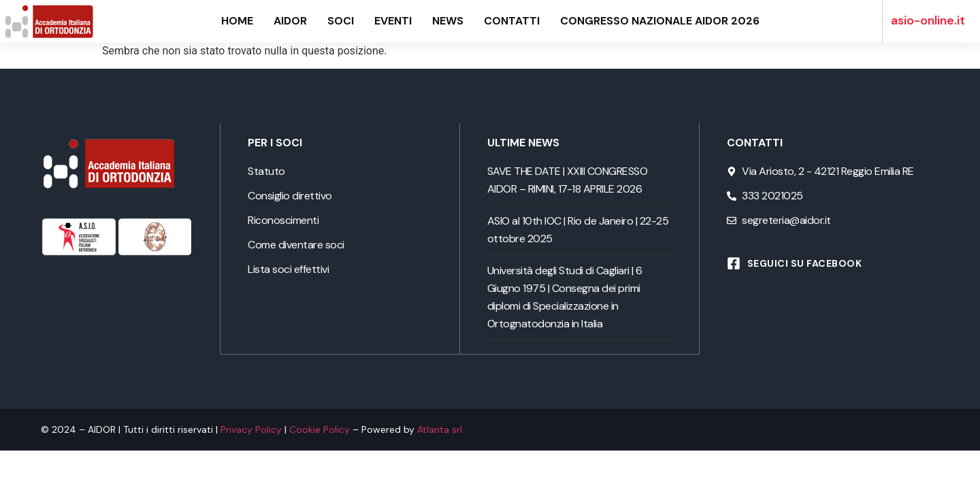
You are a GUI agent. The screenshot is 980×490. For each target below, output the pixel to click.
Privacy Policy (251, 429)
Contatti (512, 21)
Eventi (393, 21)
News (448, 21)
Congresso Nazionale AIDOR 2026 (660, 21)
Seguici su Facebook (805, 263)
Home (237, 21)
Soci (341, 21)
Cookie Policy (320, 429)
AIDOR (290, 21)
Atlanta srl (440, 429)
